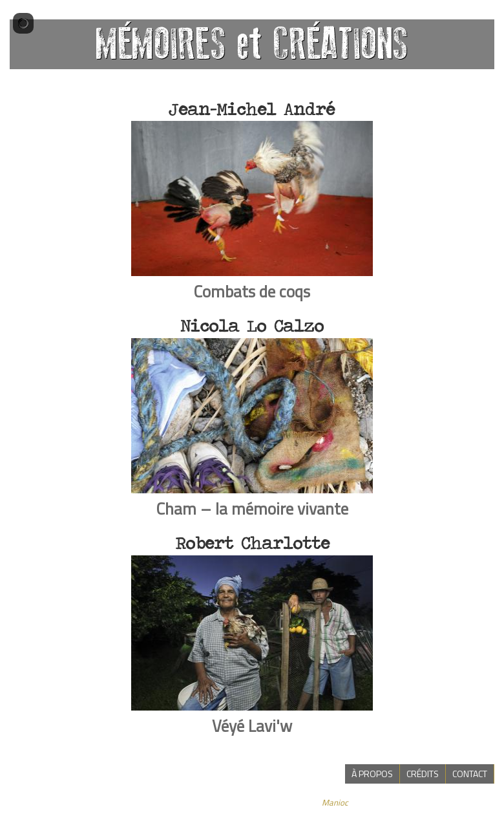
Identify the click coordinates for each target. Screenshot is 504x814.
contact (470, 774)
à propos (372, 774)
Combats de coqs (252, 291)
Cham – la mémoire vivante (252, 509)
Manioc (335, 802)
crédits (423, 774)
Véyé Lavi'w (252, 726)
